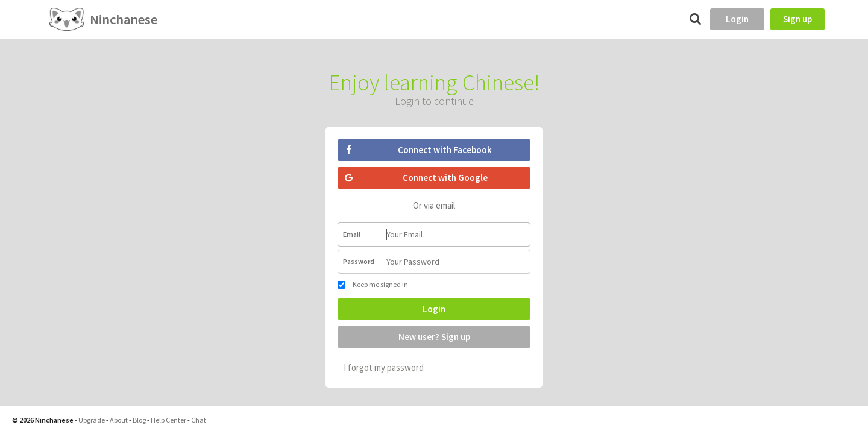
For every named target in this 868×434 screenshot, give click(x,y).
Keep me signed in (373, 284)
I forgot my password (384, 367)
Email (352, 234)
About (119, 420)
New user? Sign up (434, 337)
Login (737, 19)
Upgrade (92, 420)
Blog (139, 420)
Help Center (168, 420)
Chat (199, 420)
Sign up (797, 19)
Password (359, 261)
